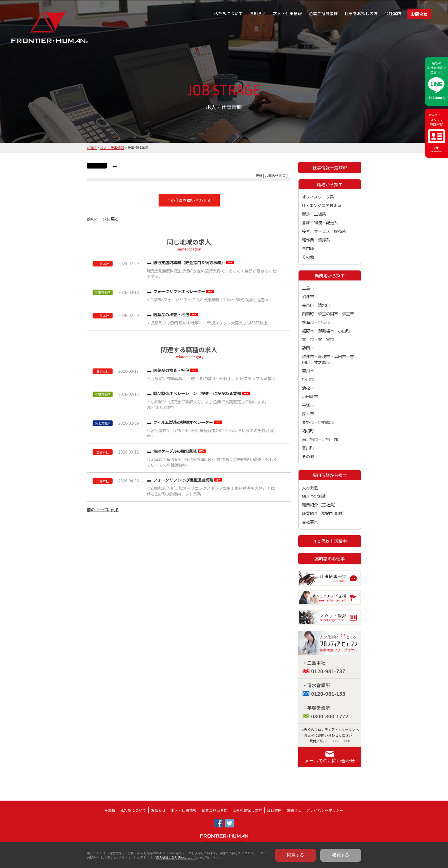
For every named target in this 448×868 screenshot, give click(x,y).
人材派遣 (310, 488)
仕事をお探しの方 (361, 13)
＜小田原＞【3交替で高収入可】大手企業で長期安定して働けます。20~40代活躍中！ (208, 404)
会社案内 (393, 13)
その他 (308, 257)
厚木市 (308, 414)
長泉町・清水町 (316, 305)
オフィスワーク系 (318, 197)
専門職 (308, 248)
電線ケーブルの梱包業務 (175, 451)
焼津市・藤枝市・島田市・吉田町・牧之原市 (328, 359)
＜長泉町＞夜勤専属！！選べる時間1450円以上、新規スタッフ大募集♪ (211, 378)
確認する (341, 855)
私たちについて (228, 13)
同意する (296, 855)
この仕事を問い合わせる (189, 200)
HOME (92, 148)
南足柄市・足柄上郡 (320, 439)
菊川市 (308, 371)
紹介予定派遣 (314, 496)
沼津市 (308, 296)
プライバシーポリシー (325, 810)
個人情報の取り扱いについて (176, 857)
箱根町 (308, 431)
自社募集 (310, 522)
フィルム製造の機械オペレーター (183, 422)
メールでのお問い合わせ (330, 761)
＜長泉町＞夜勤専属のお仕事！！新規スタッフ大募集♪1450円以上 (207, 323)
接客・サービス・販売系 (324, 231)
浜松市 (308, 388)
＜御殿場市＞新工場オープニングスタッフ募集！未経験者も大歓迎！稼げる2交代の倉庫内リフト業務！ (211, 491)
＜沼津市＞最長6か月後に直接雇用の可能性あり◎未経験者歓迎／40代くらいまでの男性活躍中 (212, 462)
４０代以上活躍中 (330, 541)
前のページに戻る (103, 219)
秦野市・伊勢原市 (318, 422)
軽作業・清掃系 (316, 240)
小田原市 (310, 396)
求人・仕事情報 (287, 13)
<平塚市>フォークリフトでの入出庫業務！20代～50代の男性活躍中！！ (212, 300)
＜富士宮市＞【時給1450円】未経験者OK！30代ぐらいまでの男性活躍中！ (210, 433)
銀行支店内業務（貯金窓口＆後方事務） (189, 262)
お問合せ (419, 14)
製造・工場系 (314, 214)
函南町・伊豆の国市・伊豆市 (328, 314)
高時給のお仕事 (330, 559)
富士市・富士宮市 (318, 339)
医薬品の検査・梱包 (171, 314)
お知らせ (258, 13)
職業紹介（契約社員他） (324, 513)
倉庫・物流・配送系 (320, 222)
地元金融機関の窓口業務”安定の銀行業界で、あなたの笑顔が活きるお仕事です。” (212, 274)
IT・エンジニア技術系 (322, 205)
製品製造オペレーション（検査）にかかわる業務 (197, 393)
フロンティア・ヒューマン (35, 31)
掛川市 (308, 379)
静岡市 (308, 348)
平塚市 (308, 405)
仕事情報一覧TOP (330, 168)
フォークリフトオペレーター (179, 291)
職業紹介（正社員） (320, 505)
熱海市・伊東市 (316, 322)
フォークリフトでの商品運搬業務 (183, 480)
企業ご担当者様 (323, 13)
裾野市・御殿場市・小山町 (326, 331)
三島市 (308, 288)
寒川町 (308, 448)
